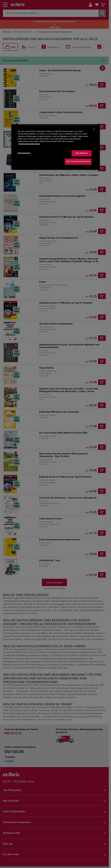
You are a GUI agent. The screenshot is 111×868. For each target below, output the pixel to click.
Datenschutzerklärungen (29, 144)
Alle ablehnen (82, 153)
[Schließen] (94, 129)
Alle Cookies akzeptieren (78, 162)
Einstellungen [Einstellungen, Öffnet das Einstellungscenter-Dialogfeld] (24, 153)
